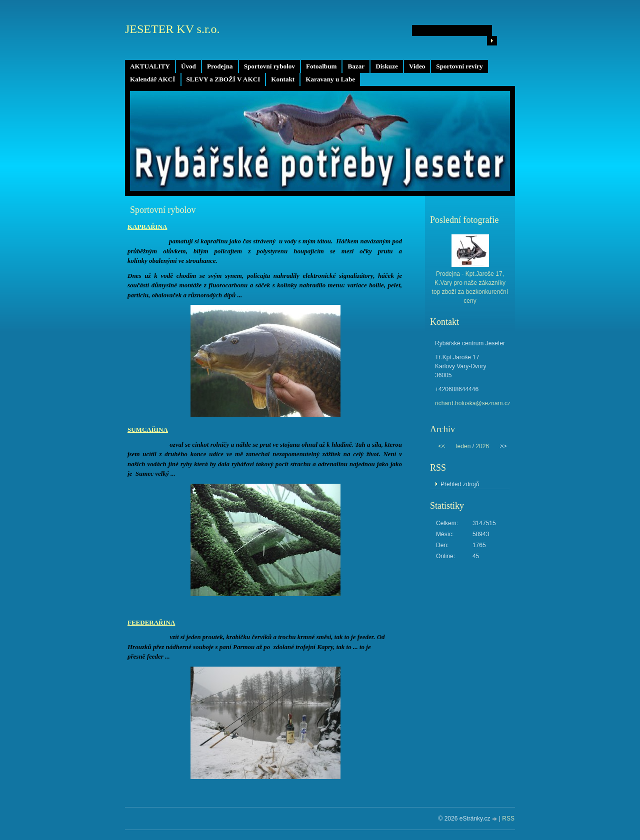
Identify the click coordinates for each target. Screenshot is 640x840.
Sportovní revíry (459, 66)
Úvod (188, 66)
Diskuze (387, 66)
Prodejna (220, 66)
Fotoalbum (321, 66)
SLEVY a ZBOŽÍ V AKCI (223, 79)
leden (463, 446)
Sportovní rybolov (269, 66)
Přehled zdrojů (460, 484)
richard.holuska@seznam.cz (473, 403)
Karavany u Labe (330, 79)
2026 (482, 446)
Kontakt (283, 79)
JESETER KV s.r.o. (172, 29)
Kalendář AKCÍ (153, 79)
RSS (508, 819)
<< (441, 446)
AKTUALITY (150, 66)
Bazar (356, 66)
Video (417, 66)
